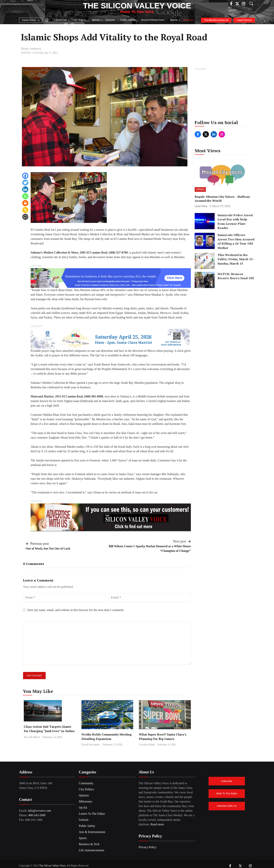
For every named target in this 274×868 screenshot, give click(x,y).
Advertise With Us (227, 806)
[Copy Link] (25, 210)
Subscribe (227, 781)
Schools (110, 20)
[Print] (25, 203)
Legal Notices (244, 20)
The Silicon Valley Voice (137, 6)
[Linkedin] (25, 189)
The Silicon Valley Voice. (53, 866)
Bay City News (32, 737)
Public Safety (128, 20)
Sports (175, 20)
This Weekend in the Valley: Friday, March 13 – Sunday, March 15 (236, 259)
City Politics (79, 20)
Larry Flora (201, 206)
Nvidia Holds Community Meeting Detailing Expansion (107, 737)
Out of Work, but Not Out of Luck (48, 548)
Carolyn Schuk (147, 744)
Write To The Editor (227, 793)
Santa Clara (29, 20)
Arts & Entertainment (153, 20)
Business (188, 20)
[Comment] (25, 217)
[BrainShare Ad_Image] (111, 278)
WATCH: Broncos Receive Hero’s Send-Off (236, 276)
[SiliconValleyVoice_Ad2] (111, 517)
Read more (157, 824)
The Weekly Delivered (216, 20)
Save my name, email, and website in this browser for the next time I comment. (76, 610)
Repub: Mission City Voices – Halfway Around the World (222, 199)
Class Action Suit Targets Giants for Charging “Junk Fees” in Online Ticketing (49, 731)
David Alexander (91, 744)
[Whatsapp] (25, 196)
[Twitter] (25, 183)
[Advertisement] (223, 95)
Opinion (97, 20)
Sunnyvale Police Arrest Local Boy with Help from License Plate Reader (235, 221)
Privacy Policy (148, 847)
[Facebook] (25, 176)
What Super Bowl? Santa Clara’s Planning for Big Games (163, 737)
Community (62, 20)
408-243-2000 (37, 815)
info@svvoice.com (39, 811)
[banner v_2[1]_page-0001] (111, 338)
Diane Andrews (31, 49)
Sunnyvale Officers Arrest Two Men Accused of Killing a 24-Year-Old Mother (236, 241)
